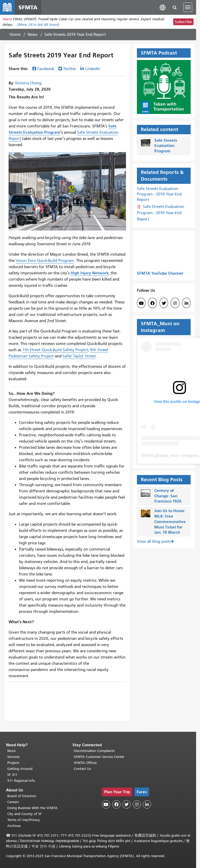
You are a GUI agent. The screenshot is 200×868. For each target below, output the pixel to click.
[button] (163, 7)
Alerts (7, 19)
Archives (14, 826)
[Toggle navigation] (188, 7)
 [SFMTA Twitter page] (164, 303)
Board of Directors (22, 796)
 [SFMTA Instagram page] (175, 303)
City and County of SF (25, 814)
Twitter (70, 69)
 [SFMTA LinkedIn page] (186, 303)
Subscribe (183, 22)
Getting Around (20, 769)
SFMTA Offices (85, 763)
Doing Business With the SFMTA (32, 808)
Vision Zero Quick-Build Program (45, 261)
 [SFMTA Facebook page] (152, 303)
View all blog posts (154, 541)
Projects (13, 763)
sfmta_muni (168, 456)
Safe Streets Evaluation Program (166, 146)
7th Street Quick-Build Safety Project (55, 350)
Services (13, 757)
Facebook (46, 69)
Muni (11, 751)
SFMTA (147, 456)
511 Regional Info (21, 781)
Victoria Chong (28, 83)
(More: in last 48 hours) (38, 25)
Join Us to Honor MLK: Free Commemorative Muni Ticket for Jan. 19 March (170, 521)
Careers (13, 802)
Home (15, 35)
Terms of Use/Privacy (24, 820)
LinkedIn (93, 69)
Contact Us (82, 769)
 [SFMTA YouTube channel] (141, 303)
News (32, 35)
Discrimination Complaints (94, 751)
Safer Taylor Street (79, 356)
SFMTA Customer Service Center (99, 757)
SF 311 (12, 775)
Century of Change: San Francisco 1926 (168, 496)
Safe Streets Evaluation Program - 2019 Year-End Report (159, 194)
